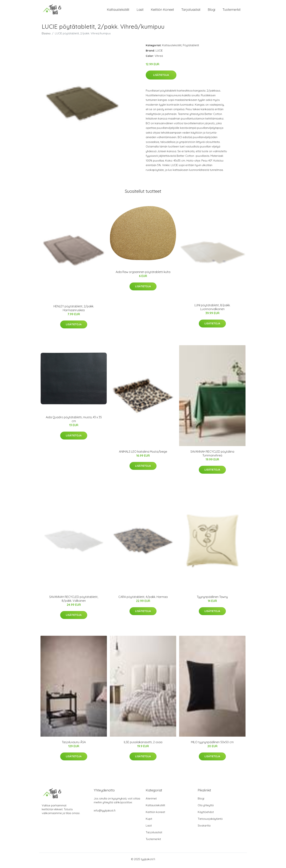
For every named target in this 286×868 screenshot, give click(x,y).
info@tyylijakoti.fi (105, 813)
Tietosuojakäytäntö (210, 821)
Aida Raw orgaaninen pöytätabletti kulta (143, 274)
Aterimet (151, 801)
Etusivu (46, 36)
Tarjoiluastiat (191, 11)
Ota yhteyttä (206, 808)
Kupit (149, 821)
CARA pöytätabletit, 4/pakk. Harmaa (143, 599)
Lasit (140, 11)
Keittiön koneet (162, 11)
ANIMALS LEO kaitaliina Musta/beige (143, 454)
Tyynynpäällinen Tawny (212, 599)
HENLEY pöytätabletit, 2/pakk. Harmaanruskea (74, 311)
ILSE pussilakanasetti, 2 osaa (143, 745)
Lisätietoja (161, 77)
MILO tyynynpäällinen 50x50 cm (212, 745)
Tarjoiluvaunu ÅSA (74, 745)
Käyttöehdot (206, 815)
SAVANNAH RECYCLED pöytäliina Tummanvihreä (212, 456)
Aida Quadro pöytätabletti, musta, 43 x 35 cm (74, 422)
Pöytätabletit (191, 48)
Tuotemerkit (232, 11)
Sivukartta (204, 828)
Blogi (211, 11)
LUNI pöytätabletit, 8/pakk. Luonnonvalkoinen (212, 310)
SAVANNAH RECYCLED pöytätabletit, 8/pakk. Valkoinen (74, 601)
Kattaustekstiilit (118, 11)
